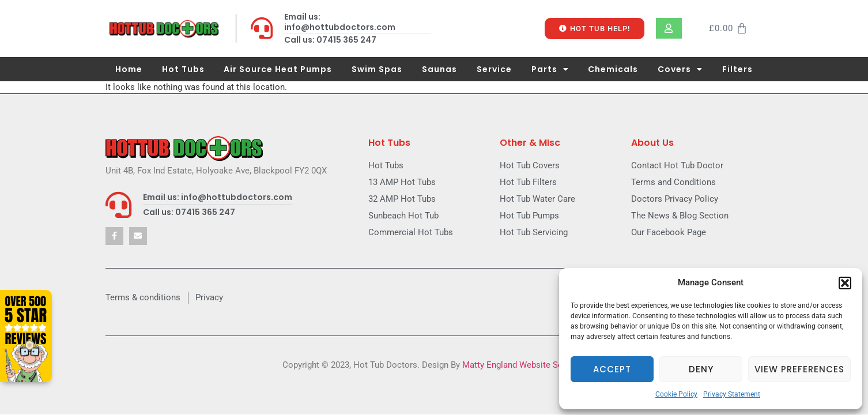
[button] (845, 283)
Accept (612, 369)
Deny (701, 369)
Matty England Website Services (524, 365)
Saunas (439, 69)
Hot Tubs (183, 69)
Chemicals (613, 69)
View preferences (799, 369)
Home (129, 69)
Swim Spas (377, 69)
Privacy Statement (732, 394)
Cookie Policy (676, 394)
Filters (737, 69)
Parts (550, 69)
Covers (680, 69)
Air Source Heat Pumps (278, 69)
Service (494, 69)
